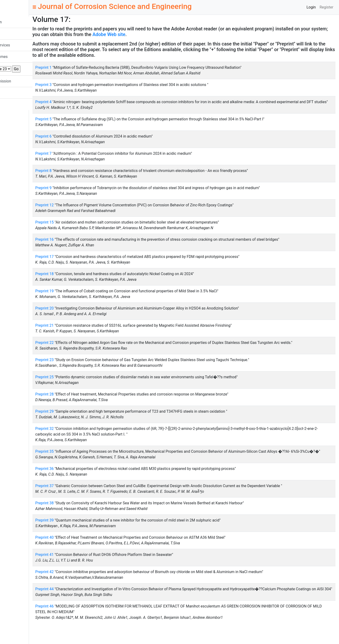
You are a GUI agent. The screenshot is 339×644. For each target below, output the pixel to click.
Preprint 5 (71, 125)
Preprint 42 (72, 583)
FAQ (12, 93)
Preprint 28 (72, 400)
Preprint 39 (72, 532)
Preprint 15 (72, 228)
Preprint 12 (72, 211)
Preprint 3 (71, 85)
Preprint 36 (72, 480)
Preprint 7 (71, 159)
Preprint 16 (72, 245)
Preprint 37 (72, 497)
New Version (19, 22)
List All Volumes (22, 57)
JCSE (16, 7)
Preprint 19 (72, 297)
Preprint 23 (72, 365)
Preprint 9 (71, 194)
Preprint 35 (72, 457)
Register (326, 7)
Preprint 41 (72, 566)
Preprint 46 (72, 623)
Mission (15, 34)
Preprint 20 (72, 314)
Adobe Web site (165, 34)
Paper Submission (23, 81)
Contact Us (18, 104)
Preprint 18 (72, 279)
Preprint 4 (71, 102)
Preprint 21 (72, 331)
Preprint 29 (72, 417)
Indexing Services (23, 45)
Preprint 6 (71, 142)
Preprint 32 (72, 434)
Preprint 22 (72, 348)
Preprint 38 (72, 514)
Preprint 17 (72, 262)
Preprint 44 (72, 600)
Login (311, 7)
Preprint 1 (71, 67)
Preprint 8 (71, 176)
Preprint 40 (72, 549)
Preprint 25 (72, 383)
